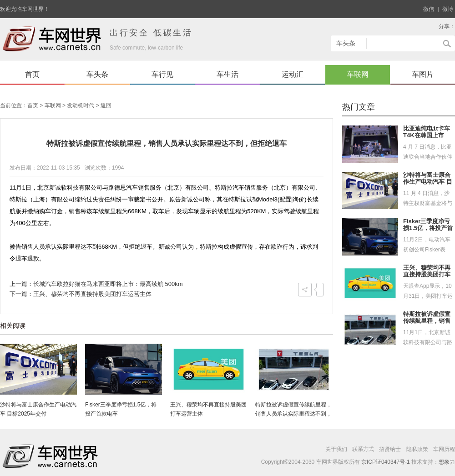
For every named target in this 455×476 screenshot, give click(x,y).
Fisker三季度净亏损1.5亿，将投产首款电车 (428, 228)
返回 (106, 105)
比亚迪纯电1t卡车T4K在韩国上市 (427, 132)
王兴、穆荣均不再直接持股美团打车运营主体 (427, 275)
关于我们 (336, 449)
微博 (448, 9)
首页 (32, 74)
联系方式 (363, 449)
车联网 (358, 74)
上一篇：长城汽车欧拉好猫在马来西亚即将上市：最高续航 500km (96, 284)
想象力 (447, 462)
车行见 (162, 74)
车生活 (227, 74)
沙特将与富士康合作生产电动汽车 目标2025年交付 (428, 182)
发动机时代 (81, 105)
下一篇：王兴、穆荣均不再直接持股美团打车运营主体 (81, 294)
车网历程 (444, 449)
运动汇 (293, 74)
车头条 (97, 74)
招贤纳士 (390, 449)
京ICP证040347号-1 (386, 462)
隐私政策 (417, 449)
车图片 (423, 74)
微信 (429, 9)
